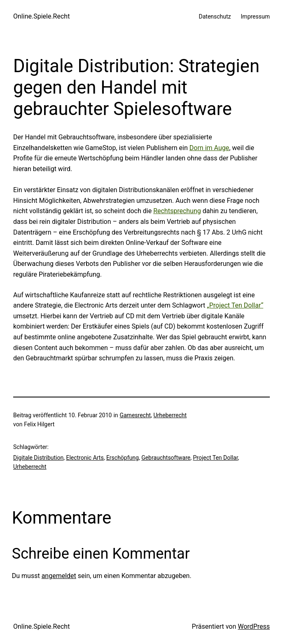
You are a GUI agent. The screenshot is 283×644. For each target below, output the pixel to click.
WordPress (254, 626)
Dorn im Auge (209, 148)
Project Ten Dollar (215, 458)
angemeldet (59, 576)
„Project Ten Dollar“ (235, 305)
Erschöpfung (123, 458)
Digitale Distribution (38, 458)
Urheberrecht (170, 415)
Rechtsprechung (177, 211)
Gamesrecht (135, 415)
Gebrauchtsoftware (166, 458)
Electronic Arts (85, 458)
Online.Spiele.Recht (41, 16)
